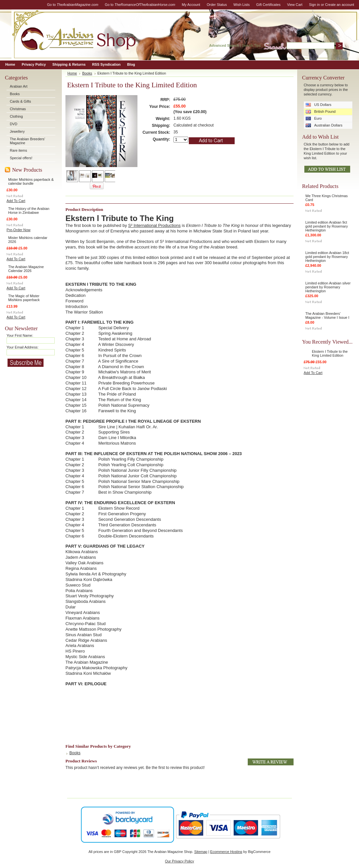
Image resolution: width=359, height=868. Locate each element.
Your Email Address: (23, 347)
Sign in (314, 5)
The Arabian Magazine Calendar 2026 (26, 269)
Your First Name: (20, 335)
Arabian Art (19, 86)
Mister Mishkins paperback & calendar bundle (31, 181)
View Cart (295, 5)
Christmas (18, 109)
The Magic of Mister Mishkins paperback (24, 298)
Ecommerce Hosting (226, 852)
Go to (73, 5)
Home (72, 73)
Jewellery (17, 131)
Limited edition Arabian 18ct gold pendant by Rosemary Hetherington (327, 257)
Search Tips (251, 45)
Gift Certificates (268, 5)
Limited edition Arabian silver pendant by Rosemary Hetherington (328, 287)
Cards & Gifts (20, 101)
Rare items (18, 150)
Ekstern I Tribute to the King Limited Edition (330, 353)
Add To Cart (16, 201)
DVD (14, 124)
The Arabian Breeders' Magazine (27, 141)
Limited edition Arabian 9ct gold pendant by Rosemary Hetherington (327, 226)
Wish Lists (242, 5)
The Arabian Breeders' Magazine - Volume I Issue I (327, 315)
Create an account (340, 5)
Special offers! (21, 158)
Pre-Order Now (18, 230)
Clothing (16, 116)
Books (15, 94)
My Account (191, 5)
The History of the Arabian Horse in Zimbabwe (29, 211)
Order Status (217, 5)
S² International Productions (154, 225)
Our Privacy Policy (179, 861)
